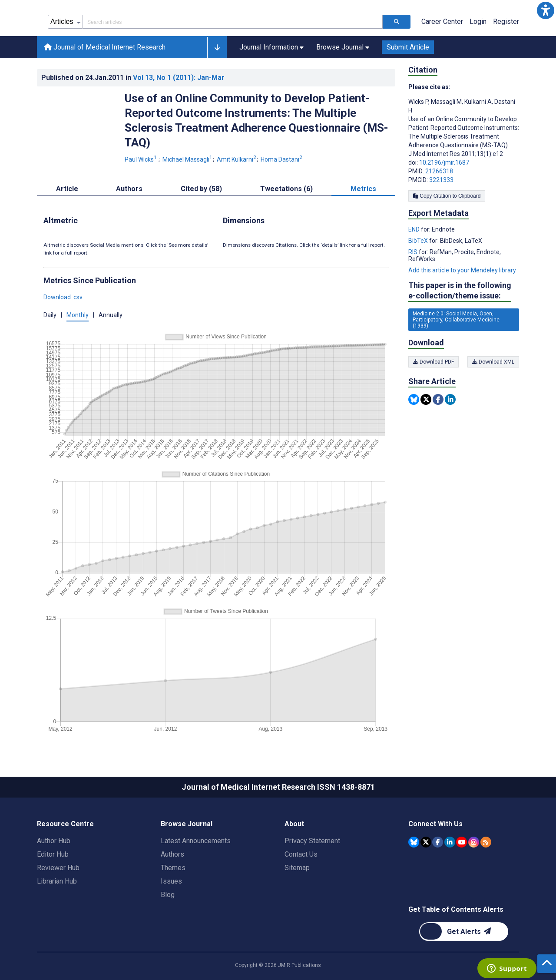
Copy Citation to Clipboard (447, 196)
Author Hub (54, 841)
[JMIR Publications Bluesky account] (414, 842)
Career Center (442, 22)
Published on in (133, 78)
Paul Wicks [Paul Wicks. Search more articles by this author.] (141, 159)
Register (506, 22)
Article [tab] (67, 189)
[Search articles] (397, 22)
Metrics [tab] (363, 189)
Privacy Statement (312, 841)
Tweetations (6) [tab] (286, 189)
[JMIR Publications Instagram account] (474, 842)
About (294, 824)
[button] (546, 10)
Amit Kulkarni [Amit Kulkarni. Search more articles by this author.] (237, 159)
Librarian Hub (57, 881)
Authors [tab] (129, 189)
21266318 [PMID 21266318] (439, 171)
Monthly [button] (78, 315)
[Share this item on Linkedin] (450, 399)
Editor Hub (53, 854)
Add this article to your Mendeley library (462, 270)
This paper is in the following (460, 291)
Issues (171, 881)
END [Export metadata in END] (415, 229)
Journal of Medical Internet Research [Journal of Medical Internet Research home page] (105, 47)
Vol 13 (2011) (179, 78)
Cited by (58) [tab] (201, 189)
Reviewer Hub (58, 868)
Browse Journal (187, 824)
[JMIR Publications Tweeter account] (426, 842)
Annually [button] (111, 315)
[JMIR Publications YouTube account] (462, 842)
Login (478, 22)
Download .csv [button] (63, 297)
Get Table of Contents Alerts (456, 909)
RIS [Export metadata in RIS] (414, 252)
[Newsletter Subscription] (464, 932)
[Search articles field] (233, 22)
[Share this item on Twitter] (426, 399)
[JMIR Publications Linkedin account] (450, 842)
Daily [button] (50, 315)
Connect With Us (435, 824)
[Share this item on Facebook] (438, 399)
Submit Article (408, 47)
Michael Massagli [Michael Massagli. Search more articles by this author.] (188, 159)
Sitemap (297, 868)
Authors (172, 854)
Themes (173, 868)
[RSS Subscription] (486, 842)
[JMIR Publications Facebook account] (438, 842)
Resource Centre (65, 824)
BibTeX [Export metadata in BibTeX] (419, 241)
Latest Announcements (196, 841)
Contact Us (301, 854)
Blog (168, 895)
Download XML (493, 362)
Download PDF (434, 362)
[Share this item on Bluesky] (414, 399)
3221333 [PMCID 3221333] (441, 180)
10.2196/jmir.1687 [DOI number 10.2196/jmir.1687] (444, 162)
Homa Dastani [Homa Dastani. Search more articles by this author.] (281, 159)
